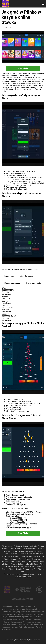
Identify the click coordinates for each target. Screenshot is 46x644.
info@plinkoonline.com (18, 640)
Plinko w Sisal (27, 556)
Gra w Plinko (23, 68)
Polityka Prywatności (29, 574)
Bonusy (19, 546)
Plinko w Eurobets (11, 559)
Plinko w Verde (37, 559)
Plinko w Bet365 (17, 567)
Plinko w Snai (39, 556)
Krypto (26, 546)
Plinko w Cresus (8, 562)
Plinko (5, 546)
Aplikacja (33, 546)
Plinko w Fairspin (14, 556)
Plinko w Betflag (17, 564)
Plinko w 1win (30, 567)
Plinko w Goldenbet (21, 551)
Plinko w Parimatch (11, 554)
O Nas (40, 574)
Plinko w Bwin (21, 562)
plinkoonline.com (34, 640)
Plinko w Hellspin (15, 569)
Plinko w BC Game (32, 564)
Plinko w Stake (24, 559)
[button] (43, 4)
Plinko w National (17, 549)
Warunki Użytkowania (23, 577)
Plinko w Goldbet (36, 551)
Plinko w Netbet (30, 549)
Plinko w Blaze (33, 562)
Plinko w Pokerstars (28, 554)
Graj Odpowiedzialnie (12, 574)
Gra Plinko (5, 28)
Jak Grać (12, 546)
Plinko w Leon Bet (30, 569)
